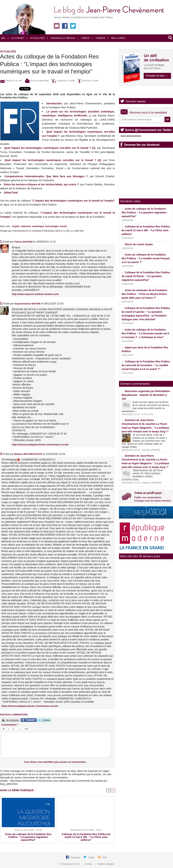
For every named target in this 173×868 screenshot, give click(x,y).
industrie (26, 226)
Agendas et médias (61, 38)
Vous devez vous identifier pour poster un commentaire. (55, 762)
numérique (38, 226)
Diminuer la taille (88, 81)
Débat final (11, 192)
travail (63, 226)
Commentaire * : (10, 725)
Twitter (92, 858)
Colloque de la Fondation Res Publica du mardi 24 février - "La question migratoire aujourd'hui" (146, 276)
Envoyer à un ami (11, 81)
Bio (3, 38)
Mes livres (117, 38)
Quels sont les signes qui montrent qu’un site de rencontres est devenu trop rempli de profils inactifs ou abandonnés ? (146, 407)
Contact (88, 864)
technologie (52, 226)
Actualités (36, 38)
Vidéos (84, 38)
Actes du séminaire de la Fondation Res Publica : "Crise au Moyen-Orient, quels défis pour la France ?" (144, 294)
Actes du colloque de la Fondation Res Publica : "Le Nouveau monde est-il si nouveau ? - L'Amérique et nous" (145, 333)
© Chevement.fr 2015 (70, 864)
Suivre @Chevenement (131, 136)
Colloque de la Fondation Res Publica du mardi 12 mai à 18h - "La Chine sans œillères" (86, 837)
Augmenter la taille (63, 81)
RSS (105, 858)
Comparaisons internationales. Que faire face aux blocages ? (46, 176)
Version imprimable (37, 81)
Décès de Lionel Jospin (139, 244)
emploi (16, 226)
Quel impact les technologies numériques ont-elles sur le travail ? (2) (53, 160)
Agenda (131, 91)
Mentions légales (105, 864)
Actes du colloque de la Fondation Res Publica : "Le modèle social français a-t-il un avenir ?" (146, 258)
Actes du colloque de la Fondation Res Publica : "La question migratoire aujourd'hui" (28, 837)
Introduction (54, 103)
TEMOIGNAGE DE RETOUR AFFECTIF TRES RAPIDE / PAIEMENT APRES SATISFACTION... (142, 475)
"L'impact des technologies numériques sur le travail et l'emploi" (73, 201)
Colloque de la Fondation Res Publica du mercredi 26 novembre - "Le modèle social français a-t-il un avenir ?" (146, 365)
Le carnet (16, 38)
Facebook (76, 858)
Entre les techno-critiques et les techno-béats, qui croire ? (41, 184)
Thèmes (99, 38)
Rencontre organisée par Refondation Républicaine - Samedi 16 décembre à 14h (146, 395)
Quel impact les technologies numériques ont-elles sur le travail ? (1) (50, 148)
